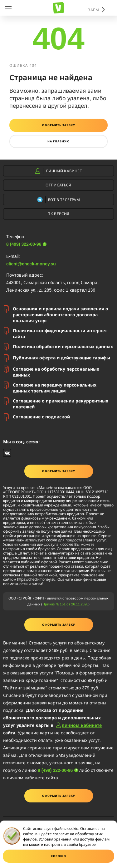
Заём (94, 10)
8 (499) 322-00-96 (24, 244)
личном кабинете (82, 725)
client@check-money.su (31, 264)
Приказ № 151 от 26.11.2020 (65, 604)
